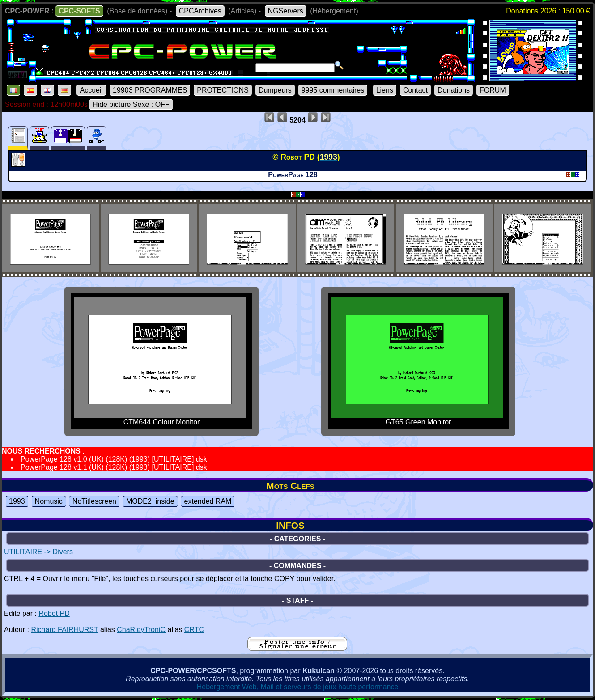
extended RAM (208, 501)
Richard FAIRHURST (64, 630)
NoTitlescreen (94, 501)
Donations (454, 90)
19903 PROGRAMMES (150, 90)
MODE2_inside (150, 501)
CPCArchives (200, 11)
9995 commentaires (333, 90)
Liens (385, 90)
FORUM (493, 90)
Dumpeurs (275, 90)
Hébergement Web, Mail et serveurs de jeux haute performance (298, 687)
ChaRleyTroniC (141, 630)
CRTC (194, 630)
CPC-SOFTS (79, 11)
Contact (415, 90)
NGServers (286, 11)
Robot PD (54, 613)
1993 (17, 501)
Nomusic (49, 501)
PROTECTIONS (223, 90)
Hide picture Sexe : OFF (131, 104)
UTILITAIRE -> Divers (38, 552)
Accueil (91, 90)
